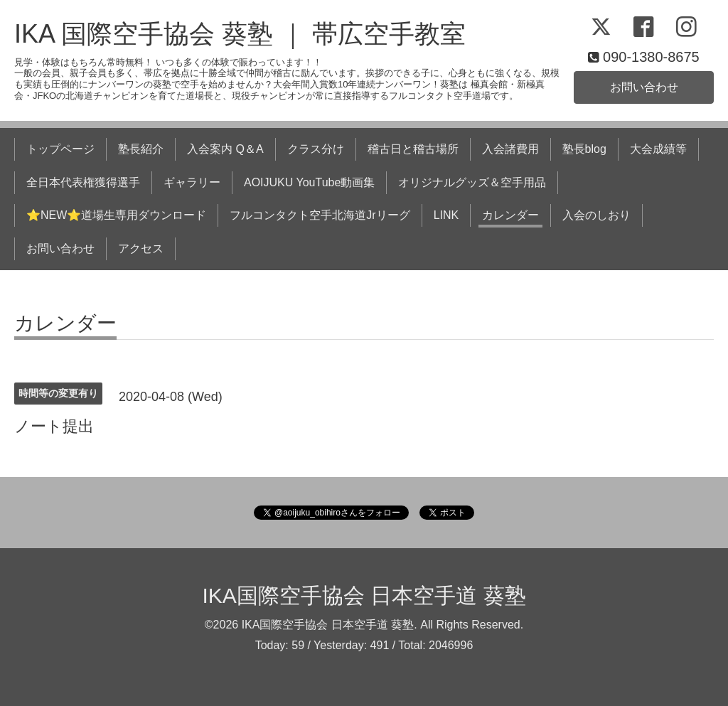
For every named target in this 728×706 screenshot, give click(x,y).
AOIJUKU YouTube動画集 (309, 182)
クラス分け (316, 149)
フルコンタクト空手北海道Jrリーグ (320, 215)
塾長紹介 (141, 149)
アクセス (141, 248)
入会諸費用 (510, 149)
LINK (446, 215)
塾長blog (584, 149)
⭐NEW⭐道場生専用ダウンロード (116, 215)
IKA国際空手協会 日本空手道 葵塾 (364, 595)
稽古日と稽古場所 (413, 149)
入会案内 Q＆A (225, 149)
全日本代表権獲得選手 (83, 182)
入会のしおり (596, 215)
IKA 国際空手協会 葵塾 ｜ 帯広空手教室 (240, 34)
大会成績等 (658, 149)
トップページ (60, 149)
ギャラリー (192, 182)
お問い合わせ (644, 87)
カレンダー (510, 215)
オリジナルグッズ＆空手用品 (472, 182)
